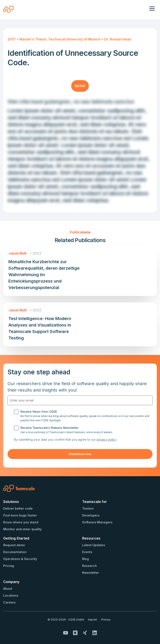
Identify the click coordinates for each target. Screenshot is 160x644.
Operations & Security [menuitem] (20, 559)
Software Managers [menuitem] (97, 522)
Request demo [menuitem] (14, 545)
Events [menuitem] (87, 552)
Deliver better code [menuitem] (18, 508)
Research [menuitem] (89, 566)
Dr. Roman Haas (118, 39)
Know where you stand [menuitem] (21, 522)
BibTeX (80, 86)
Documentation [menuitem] (15, 552)
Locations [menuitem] (11, 595)
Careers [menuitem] (9, 602)
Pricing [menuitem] (9, 566)
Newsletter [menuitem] (91, 573)
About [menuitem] (8, 589)
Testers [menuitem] (88, 508)
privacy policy (106, 439)
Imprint (92, 620)
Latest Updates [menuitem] (94, 545)
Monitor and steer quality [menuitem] (22, 529)
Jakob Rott (17, 253)
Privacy (106, 620)
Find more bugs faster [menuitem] (20, 515)
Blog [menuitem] (85, 559)
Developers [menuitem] (91, 515)
